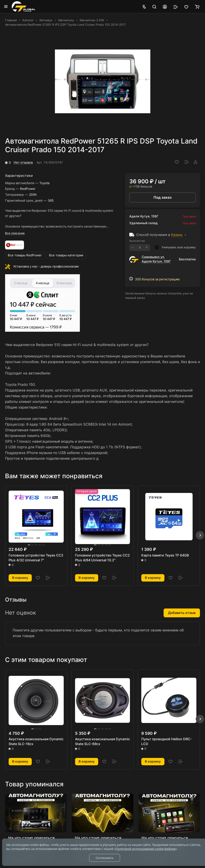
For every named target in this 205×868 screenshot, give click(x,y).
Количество (137, 241)
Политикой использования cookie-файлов (146, 849)
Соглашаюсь (105, 858)
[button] (200, 535)
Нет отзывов (23, 162)
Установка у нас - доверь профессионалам (46, 266)
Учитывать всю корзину (175, 247)
